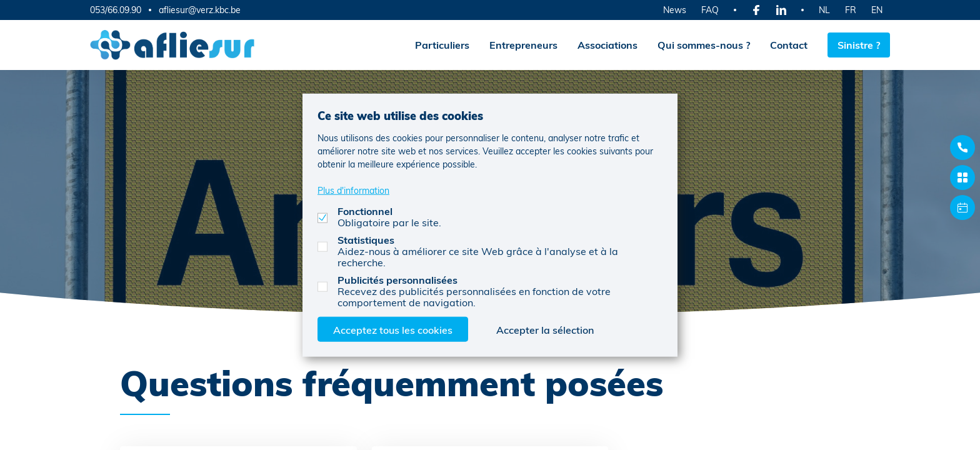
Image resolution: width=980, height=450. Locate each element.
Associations (607, 45)
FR (851, 10)
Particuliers (442, 45)
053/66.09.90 (116, 10)
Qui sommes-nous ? (704, 45)
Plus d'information (353, 190)
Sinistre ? (859, 45)
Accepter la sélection (545, 329)
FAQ (710, 10)
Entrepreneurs (523, 45)
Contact (789, 45)
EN (877, 10)
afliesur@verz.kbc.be (200, 10)
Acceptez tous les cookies (393, 329)
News (675, 10)
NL (824, 10)
